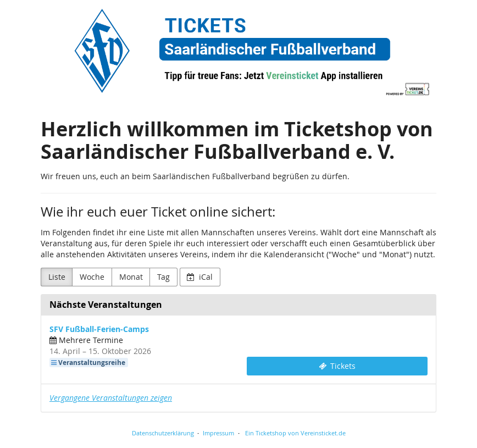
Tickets (337, 366)
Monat (131, 277)
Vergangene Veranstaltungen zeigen (111, 398)
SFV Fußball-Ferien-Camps (99, 329)
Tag (163, 277)
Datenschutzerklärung (163, 433)
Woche (92, 277)
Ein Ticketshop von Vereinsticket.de (295, 433)
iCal (200, 277)
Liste (57, 277)
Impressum (218, 433)
